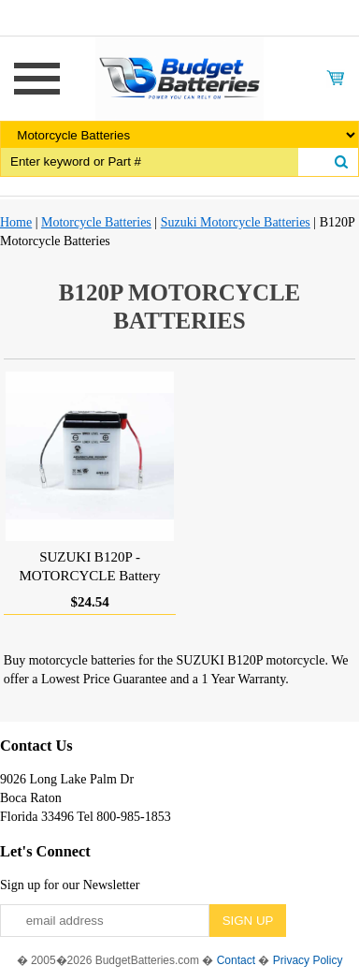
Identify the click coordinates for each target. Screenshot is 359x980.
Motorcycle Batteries (96, 222)
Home (16, 222)
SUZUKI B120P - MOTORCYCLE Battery (90, 566)
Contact (236, 960)
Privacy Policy (308, 960)
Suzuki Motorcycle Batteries (236, 222)
